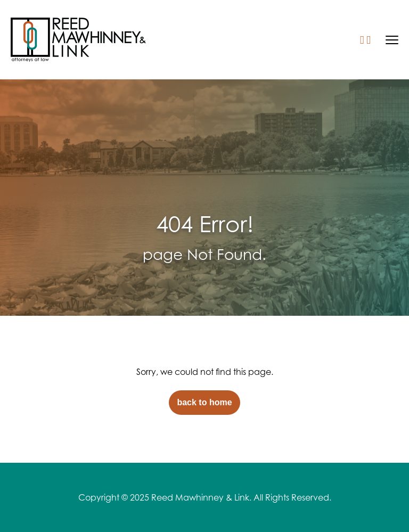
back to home (204, 402)
